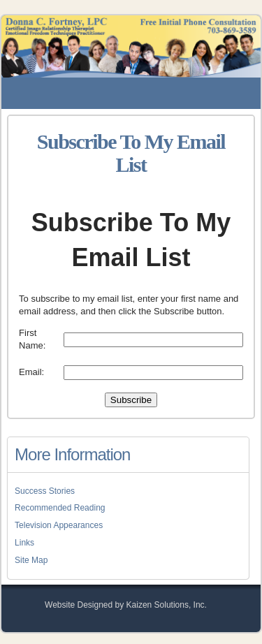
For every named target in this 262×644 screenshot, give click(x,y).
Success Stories (45, 491)
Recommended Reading (60, 508)
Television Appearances (59, 525)
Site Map (31, 560)
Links (24, 543)
